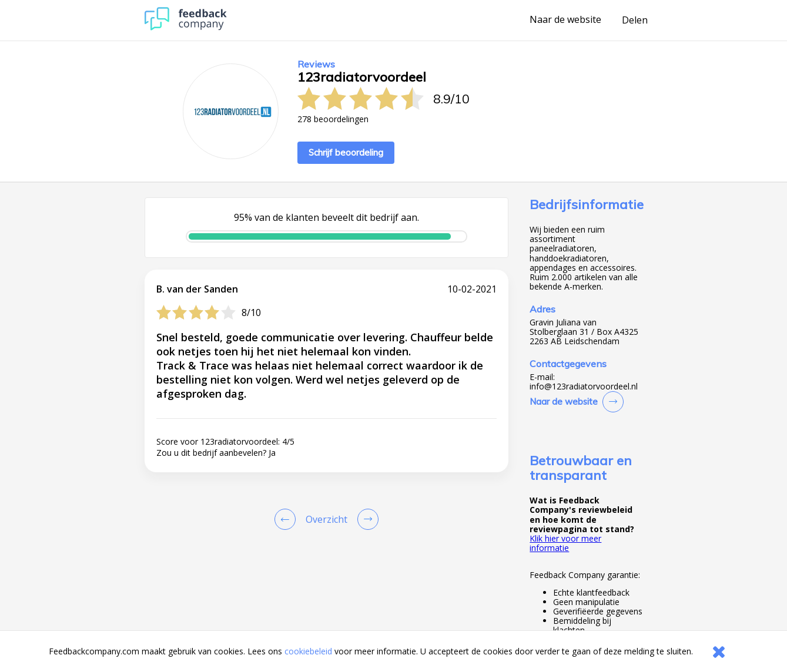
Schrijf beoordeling (346, 152)
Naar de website (565, 20)
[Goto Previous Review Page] (287, 519)
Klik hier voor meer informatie (565, 543)
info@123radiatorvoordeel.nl (584, 387)
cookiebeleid (308, 651)
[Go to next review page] (366, 519)
